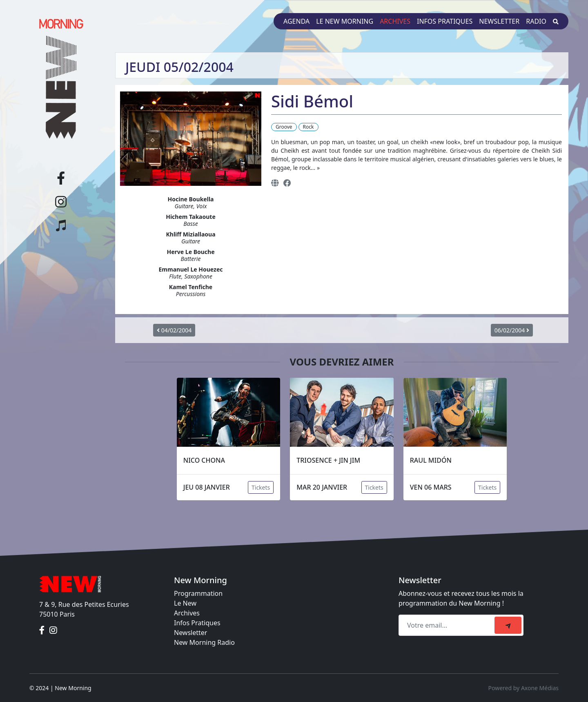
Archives (395, 21)
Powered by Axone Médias (523, 688)
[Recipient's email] (448, 625)
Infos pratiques (445, 21)
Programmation (198, 593)
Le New (185, 603)
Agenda (296, 21)
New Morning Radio (204, 642)
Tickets (261, 487)
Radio (536, 21)
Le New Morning (345, 21)
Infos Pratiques (197, 623)
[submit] (508, 625)
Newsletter (499, 21)
